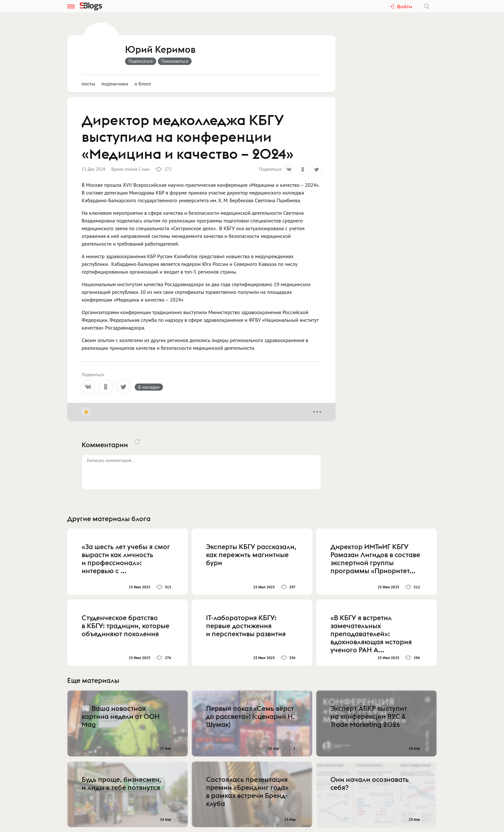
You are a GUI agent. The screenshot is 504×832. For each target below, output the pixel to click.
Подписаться (141, 61)
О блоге (143, 84)
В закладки (149, 387)
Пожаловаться (175, 61)
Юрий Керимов (160, 50)
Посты (88, 84)
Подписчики (115, 84)
